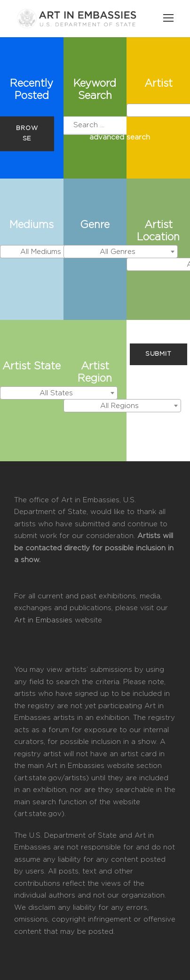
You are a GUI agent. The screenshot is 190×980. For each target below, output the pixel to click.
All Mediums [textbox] (41, 252)
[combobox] (43, 252)
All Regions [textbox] (119, 406)
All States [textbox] (56, 393)
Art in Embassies (44, 620)
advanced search (120, 137)
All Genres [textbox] (118, 252)
